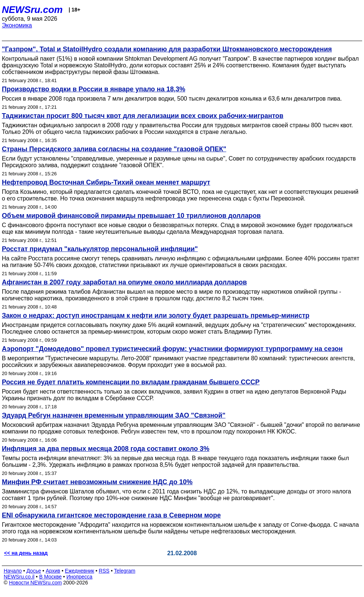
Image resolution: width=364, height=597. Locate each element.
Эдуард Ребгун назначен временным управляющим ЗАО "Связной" (114, 415)
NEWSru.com (32, 10)
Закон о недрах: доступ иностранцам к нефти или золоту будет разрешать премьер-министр (156, 316)
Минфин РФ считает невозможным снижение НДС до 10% (97, 482)
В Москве (50, 577)
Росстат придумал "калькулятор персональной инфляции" (100, 249)
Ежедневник (80, 571)
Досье (34, 571)
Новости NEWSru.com (35, 583)
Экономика (17, 25)
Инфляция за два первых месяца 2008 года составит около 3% (106, 449)
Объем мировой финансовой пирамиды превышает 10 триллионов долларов (131, 216)
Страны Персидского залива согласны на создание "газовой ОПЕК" (114, 149)
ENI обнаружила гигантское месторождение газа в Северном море (111, 515)
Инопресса (80, 577)
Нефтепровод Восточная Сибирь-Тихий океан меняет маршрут (106, 182)
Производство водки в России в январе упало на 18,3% (93, 89)
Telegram (125, 571)
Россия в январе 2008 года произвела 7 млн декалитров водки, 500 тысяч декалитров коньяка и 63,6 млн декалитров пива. (172, 99)
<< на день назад (26, 553)
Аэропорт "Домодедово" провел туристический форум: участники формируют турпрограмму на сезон (172, 349)
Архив (53, 571)
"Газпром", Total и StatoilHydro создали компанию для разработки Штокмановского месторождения (167, 49)
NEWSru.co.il (19, 577)
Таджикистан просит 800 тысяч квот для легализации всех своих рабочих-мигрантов (143, 116)
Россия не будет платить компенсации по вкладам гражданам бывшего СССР (131, 382)
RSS (104, 571)
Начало (13, 571)
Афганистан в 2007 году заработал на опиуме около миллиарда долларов (124, 282)
